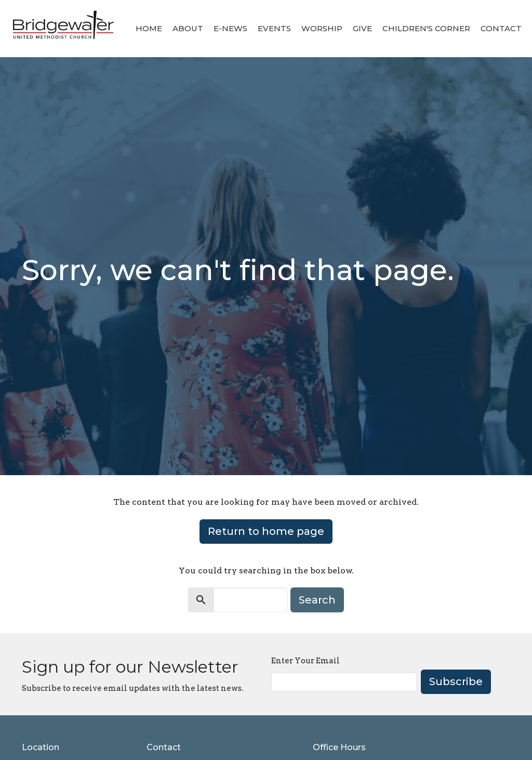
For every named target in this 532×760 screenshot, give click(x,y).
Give (362, 28)
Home (149, 28)
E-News (230, 28)
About (188, 28)
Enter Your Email (305, 661)
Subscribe (456, 682)
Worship (322, 28)
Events (274, 28)
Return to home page (266, 531)
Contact (501, 28)
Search (317, 600)
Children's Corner (426, 28)
